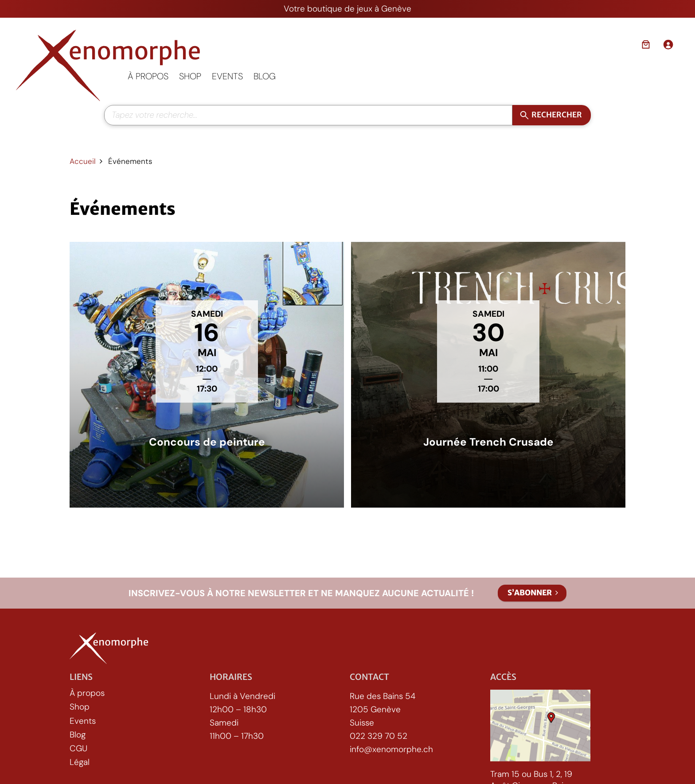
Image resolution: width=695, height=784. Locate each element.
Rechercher (557, 115)
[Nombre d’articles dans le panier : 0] (646, 44)
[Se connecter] (668, 44)
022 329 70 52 (379, 736)
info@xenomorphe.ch (391, 750)
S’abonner (530, 593)
